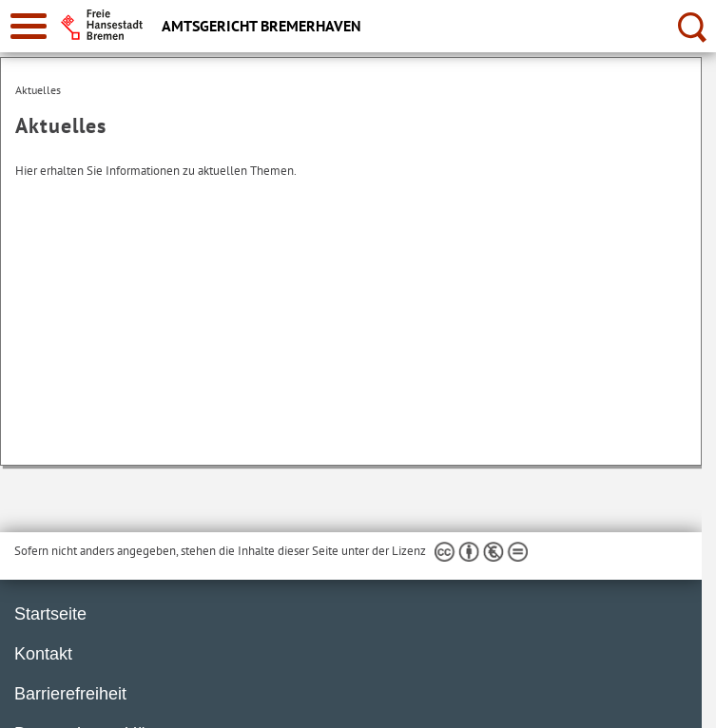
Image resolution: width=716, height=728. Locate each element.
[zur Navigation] (29, 26)
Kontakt (43, 654)
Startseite (50, 614)
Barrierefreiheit (70, 694)
